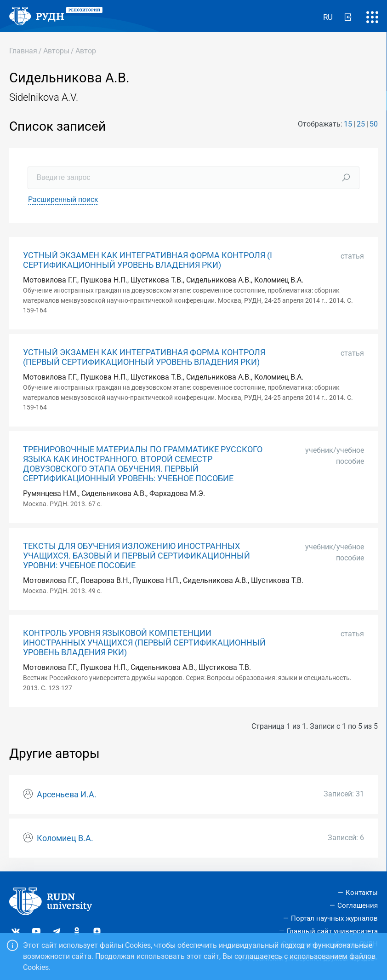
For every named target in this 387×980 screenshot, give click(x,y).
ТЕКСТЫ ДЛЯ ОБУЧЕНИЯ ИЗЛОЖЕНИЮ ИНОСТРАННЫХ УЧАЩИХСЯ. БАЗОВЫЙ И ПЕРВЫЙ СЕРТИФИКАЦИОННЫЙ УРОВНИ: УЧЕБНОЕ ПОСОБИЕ (137, 556)
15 (348, 124)
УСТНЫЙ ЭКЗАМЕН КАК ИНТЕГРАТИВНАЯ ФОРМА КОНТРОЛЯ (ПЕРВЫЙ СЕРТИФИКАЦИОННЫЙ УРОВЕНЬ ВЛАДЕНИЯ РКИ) (144, 357)
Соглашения (358, 905)
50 (374, 124)
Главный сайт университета (332, 931)
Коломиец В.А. (65, 838)
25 (361, 124)
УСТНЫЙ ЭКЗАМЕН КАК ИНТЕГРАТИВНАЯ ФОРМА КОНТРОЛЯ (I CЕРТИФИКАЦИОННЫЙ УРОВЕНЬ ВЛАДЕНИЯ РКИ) (148, 260)
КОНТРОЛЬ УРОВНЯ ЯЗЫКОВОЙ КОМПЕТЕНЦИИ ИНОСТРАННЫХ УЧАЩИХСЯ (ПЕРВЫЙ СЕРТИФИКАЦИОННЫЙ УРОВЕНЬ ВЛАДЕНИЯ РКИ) (144, 643)
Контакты (362, 893)
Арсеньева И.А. (67, 795)
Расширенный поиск (63, 199)
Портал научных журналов (334, 918)
